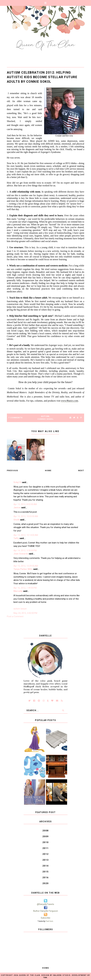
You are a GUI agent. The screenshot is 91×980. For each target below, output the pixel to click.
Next (81, 471)
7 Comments (15, 418)
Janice (17, 508)
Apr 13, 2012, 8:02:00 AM (25, 504)
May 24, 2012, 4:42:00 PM (25, 613)
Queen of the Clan (30, 975)
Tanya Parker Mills (23, 569)
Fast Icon (49, 921)
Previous (12, 471)
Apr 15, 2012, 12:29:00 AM (26, 566)
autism (45, 416)
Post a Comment (15, 616)
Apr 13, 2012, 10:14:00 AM (26, 535)
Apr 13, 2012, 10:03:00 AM (26, 516)
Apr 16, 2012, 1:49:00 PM (25, 588)
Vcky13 (17, 482)
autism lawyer (20, 609)
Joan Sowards (21, 554)
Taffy (16, 538)
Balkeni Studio (62, 975)
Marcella (18, 591)
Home (48, 471)
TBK (45, 978)
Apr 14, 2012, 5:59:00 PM (25, 550)
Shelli (16, 520)
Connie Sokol (46, 419)
